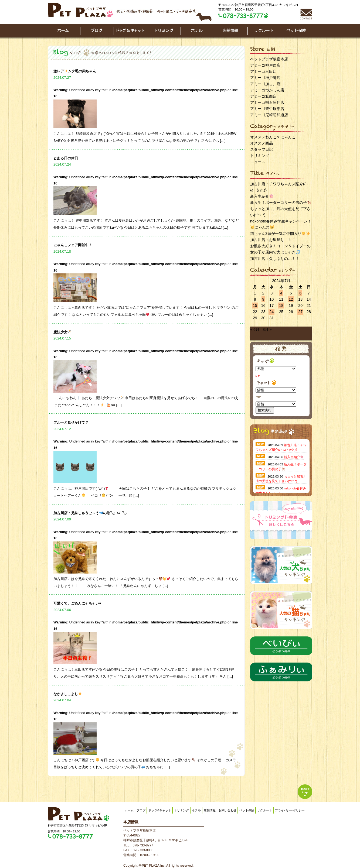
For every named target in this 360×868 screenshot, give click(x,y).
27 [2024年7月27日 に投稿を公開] (300, 312)
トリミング (260, 156)
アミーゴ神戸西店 (265, 65)
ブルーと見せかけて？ (71, 422)
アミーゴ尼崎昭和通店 (269, 115)
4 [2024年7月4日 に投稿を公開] (281, 293)
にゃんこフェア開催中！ (73, 245)
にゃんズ (262, 227)
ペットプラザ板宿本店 (269, 59)
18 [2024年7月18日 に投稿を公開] (281, 306)
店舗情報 (210, 810)
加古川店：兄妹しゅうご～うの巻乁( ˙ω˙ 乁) (90, 513)
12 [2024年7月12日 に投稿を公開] (291, 299)
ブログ (141, 810)
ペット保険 (247, 810)
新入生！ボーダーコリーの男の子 (281, 203)
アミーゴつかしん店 (267, 90)
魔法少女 (62, 332)
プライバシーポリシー (290, 810)
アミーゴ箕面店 (263, 96)
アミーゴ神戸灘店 (265, 78)
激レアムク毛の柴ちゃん (75, 71)
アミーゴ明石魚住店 (267, 102)
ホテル (196, 810)
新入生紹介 (262, 196)
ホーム (129, 810)
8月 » (267, 330)
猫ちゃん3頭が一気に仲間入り (280, 234)
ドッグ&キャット (160, 810)
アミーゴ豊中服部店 (267, 109)
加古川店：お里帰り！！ (271, 240)
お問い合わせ (227, 810)
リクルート (265, 810)
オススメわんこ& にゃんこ (273, 137)
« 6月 (255, 330)
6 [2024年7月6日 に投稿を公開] (300, 293)
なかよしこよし (68, 694)
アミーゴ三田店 (263, 71)
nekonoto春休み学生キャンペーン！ (281, 221)
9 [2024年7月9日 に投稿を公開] (263, 299)
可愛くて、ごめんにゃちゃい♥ (77, 603)
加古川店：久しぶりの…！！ (275, 259)
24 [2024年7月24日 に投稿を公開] (271, 312)
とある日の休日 (66, 158)
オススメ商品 (261, 143)
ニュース (258, 162)
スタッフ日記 (261, 149)
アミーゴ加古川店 (265, 84)
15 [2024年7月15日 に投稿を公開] (255, 306)
